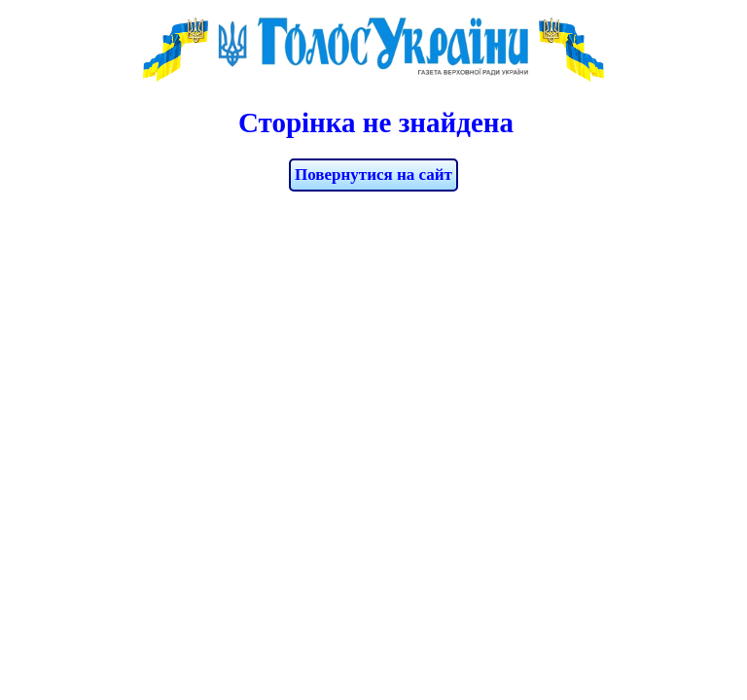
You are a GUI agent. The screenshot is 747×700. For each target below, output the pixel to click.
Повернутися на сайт (373, 175)
